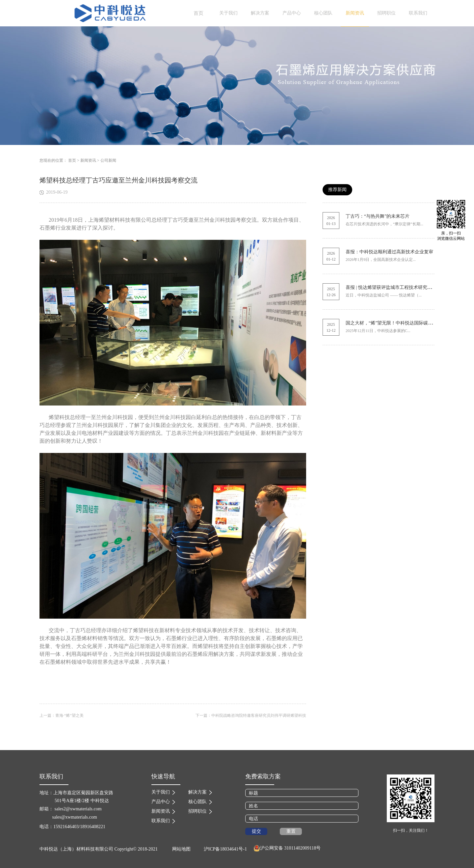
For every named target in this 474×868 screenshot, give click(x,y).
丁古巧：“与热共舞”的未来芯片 (378, 216)
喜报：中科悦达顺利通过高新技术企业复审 (389, 252)
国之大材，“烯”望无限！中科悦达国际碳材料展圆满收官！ (405, 323)
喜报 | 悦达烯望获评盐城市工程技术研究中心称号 (396, 287)
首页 (198, 13)
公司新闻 (108, 160)
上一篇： (62, 715)
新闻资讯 (88, 160)
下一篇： (251, 715)
